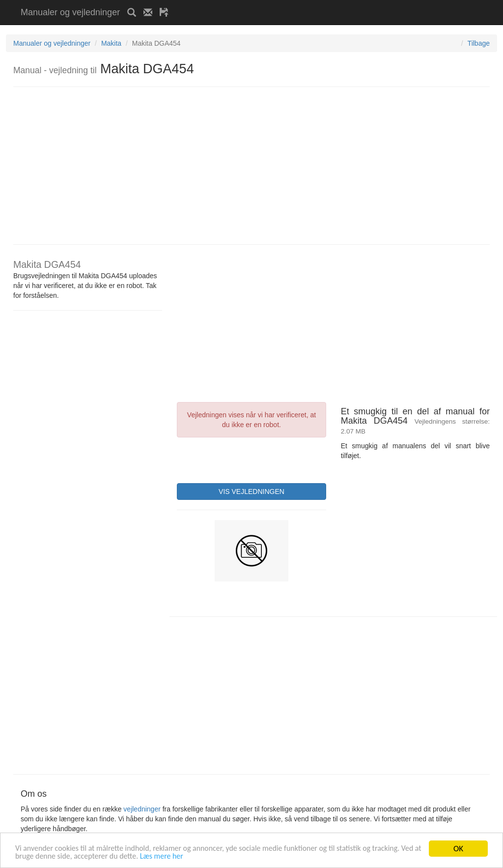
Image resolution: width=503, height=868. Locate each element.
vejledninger (142, 809)
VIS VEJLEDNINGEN (251, 492)
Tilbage (479, 43)
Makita (111, 43)
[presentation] (251, 459)
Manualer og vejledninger (70, 12)
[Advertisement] (291, 4)
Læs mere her (226, 858)
